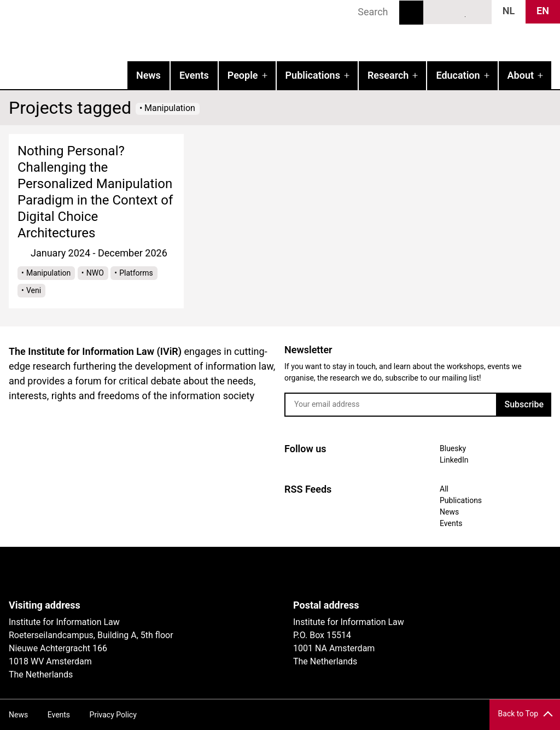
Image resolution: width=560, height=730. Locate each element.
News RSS (477, 11)
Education (458, 75)
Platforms (136, 273)
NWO (95, 273)
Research (388, 75)
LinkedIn (458, 11)
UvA (136, 573)
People (243, 75)
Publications (313, 75)
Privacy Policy (113, 715)
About (521, 75)
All (444, 489)
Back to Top (518, 714)
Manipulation (48, 273)
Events (194, 75)
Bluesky (437, 11)
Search (411, 13)
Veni (34, 290)
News (148, 75)
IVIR (140, 31)
